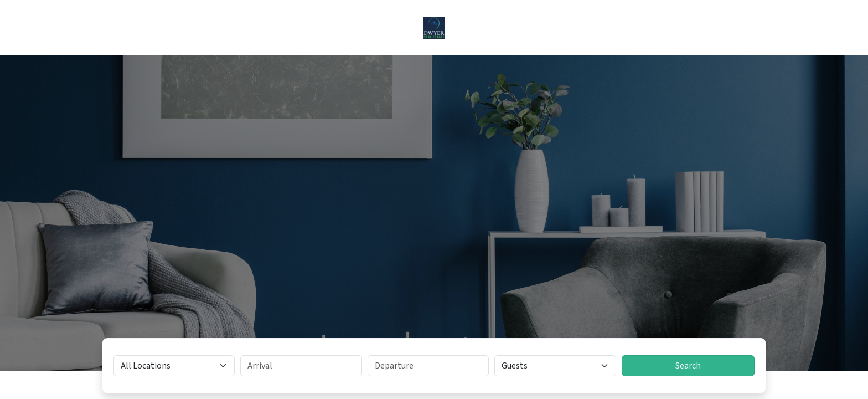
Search (688, 366)
